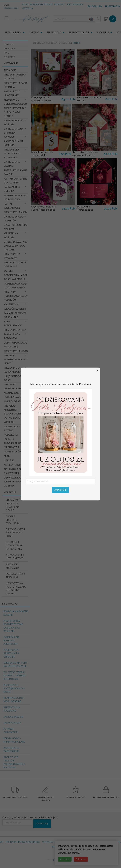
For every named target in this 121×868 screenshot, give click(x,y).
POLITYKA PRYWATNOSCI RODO (23, 842)
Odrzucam (81, 859)
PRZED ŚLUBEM (13, 32)
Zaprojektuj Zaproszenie (11, 750)
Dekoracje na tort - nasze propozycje (16, 665)
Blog (25, 4)
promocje (10, 70)
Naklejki (9, 460)
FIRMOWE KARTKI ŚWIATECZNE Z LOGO (15, 533)
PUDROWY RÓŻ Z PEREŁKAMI (15, 576)
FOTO (7, 53)
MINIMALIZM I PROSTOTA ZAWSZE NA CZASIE (13, 505)
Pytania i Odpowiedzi (11, 731)
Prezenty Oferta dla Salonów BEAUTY (14, 112)
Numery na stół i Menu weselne (14, 700)
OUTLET (9, 271)
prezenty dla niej (15, 330)
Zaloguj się (95, 6)
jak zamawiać (75, 4)
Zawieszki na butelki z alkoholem (11, 640)
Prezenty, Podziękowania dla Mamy (16, 360)
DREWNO (9, 44)
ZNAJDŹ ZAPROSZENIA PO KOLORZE (52, 43)
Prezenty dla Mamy (16, 212)
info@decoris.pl (11, 8)
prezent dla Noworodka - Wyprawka (12, 154)
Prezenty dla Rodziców (12, 709)
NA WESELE (103, 32)
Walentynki (11, 304)
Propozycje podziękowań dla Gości (14, 688)
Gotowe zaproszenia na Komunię (14, 141)
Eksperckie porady (41, 4)
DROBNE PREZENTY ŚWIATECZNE (13, 520)
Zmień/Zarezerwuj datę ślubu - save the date (16, 246)
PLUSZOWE (10, 49)
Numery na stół (14, 465)
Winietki (9, 422)
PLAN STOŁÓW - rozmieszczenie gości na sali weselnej (13, 626)
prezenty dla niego (16, 351)
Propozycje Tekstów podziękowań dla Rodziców (14, 762)
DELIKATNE (9, 57)
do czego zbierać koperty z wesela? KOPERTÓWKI (15, 676)
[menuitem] (16, 32)
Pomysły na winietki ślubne (16, 613)
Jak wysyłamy (12, 723)
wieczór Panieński (15, 309)
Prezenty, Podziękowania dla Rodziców (16, 296)
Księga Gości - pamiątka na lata (14, 740)
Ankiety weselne (14, 401)
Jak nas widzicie (13, 717)
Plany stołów (13, 452)
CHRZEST (34, 32)
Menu (7, 456)
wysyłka (27, 8)
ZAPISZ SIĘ (42, 824)
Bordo (77, 43)
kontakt (60, 4)
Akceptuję (65, 859)
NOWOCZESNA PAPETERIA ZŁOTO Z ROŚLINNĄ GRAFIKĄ (16, 588)
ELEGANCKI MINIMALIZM (12, 566)
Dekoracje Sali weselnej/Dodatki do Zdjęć (15, 482)
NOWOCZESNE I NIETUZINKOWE (15, 557)
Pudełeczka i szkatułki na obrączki (12, 653)
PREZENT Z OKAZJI (79, 32)
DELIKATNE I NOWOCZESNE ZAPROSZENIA (14, 546)
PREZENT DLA (54, 32)
